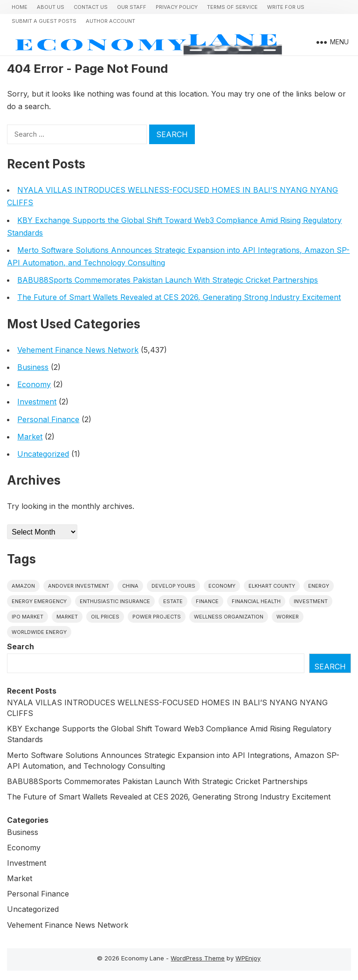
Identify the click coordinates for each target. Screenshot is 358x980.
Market (30, 437)
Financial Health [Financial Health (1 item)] (256, 601)
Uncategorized (43, 454)
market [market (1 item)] (67, 617)
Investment (37, 402)
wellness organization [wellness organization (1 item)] (229, 617)
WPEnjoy (248, 958)
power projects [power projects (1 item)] (157, 617)
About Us (51, 7)
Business (33, 367)
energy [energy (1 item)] (319, 586)
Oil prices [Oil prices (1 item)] (105, 617)
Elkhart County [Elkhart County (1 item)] (272, 586)
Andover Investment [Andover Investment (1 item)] (79, 586)
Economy (34, 384)
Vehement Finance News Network (78, 350)
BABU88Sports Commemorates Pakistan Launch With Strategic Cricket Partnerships (168, 280)
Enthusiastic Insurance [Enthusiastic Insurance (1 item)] (115, 601)
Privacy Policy (177, 7)
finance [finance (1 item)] (207, 601)
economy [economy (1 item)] (222, 586)
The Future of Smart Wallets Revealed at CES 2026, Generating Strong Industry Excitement (179, 297)
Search (21, 646)
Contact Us (91, 7)
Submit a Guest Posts (44, 21)
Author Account (110, 21)
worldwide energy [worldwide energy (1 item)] (39, 632)
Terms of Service (232, 7)
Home (20, 7)
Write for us (286, 7)
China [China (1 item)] (130, 586)
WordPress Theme (198, 958)
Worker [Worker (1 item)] (288, 617)
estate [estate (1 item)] (173, 601)
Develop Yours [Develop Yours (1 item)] (173, 586)
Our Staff (132, 7)
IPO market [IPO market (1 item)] (28, 617)
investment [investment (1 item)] (311, 601)
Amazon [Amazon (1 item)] (23, 586)
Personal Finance (48, 419)
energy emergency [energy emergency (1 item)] (39, 601)
